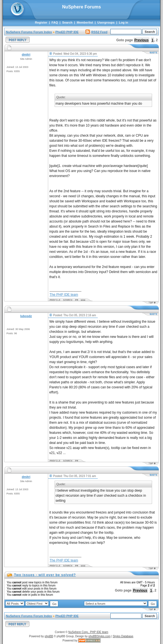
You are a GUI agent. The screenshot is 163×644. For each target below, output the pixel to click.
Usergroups (106, 22)
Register (41, 22)
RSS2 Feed (96, 32)
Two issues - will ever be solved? (45, 575)
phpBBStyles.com (100, 636)
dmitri (26, 54)
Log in (124, 22)
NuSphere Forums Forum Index (29, 32)
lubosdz (26, 316)
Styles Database (123, 636)
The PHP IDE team (64, 295)
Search (67, 22)
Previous (142, 40)
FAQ (55, 22)
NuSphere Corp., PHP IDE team (88, 632)
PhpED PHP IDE (67, 32)
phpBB (49, 636)
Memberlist (85, 22)
